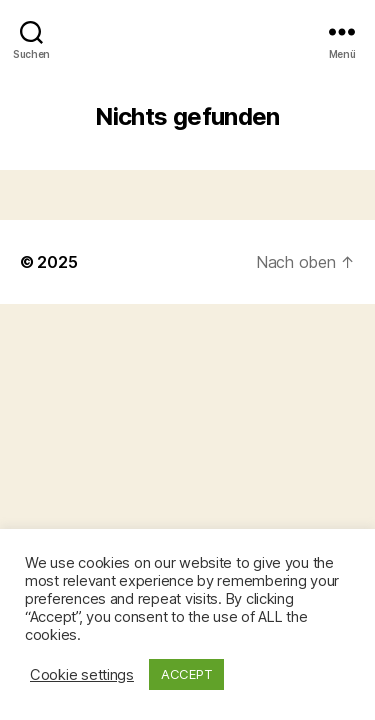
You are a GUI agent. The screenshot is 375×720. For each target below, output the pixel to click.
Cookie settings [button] (82, 675)
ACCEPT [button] (186, 674)
